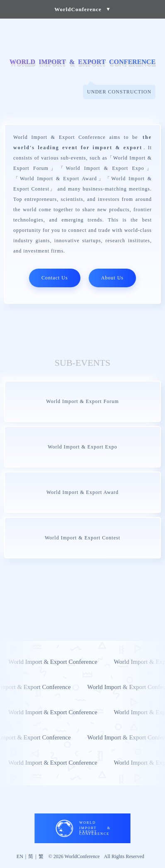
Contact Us (55, 278)
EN (20, 856)
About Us (112, 278)
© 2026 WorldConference (74, 856)
